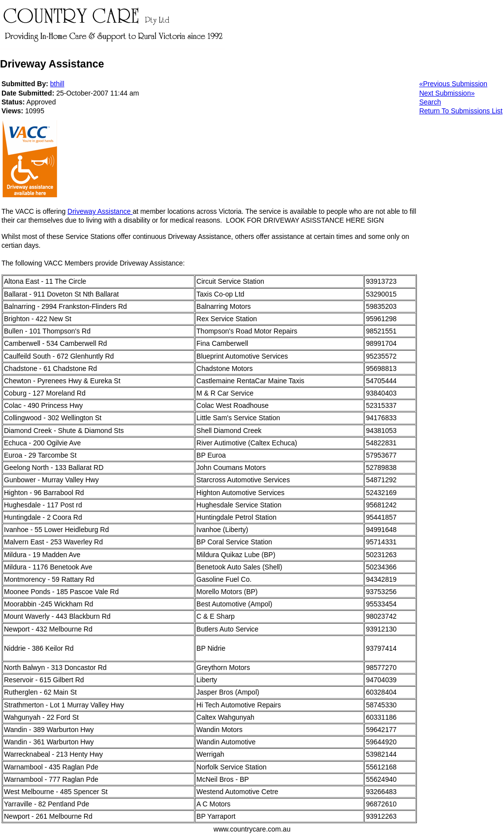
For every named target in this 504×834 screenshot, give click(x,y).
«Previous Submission (454, 84)
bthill (57, 84)
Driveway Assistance (100, 211)
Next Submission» (447, 93)
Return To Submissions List (461, 111)
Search (430, 102)
